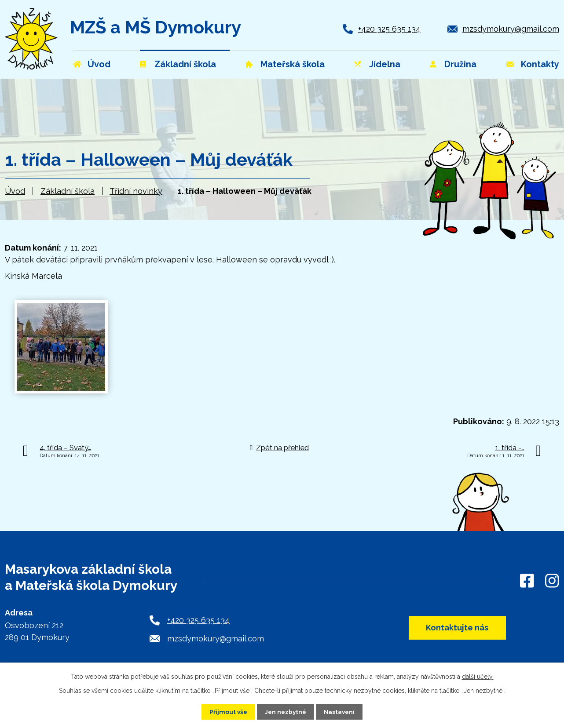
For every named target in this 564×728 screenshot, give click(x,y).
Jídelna (385, 64)
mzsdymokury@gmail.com (511, 29)
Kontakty (540, 64)
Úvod (15, 191)
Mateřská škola (293, 64)
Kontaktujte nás (455, 628)
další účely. (478, 677)
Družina (460, 64)
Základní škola (68, 191)
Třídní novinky (136, 191)
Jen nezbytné (286, 712)
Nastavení (341, 712)
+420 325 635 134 (389, 29)
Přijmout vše (227, 712)
